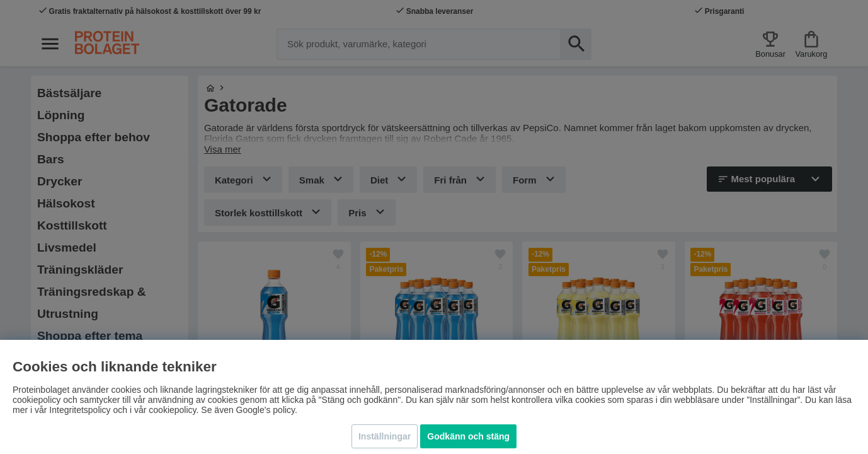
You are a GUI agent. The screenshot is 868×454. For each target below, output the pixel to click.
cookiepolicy (172, 410)
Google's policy (266, 410)
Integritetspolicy (80, 410)
